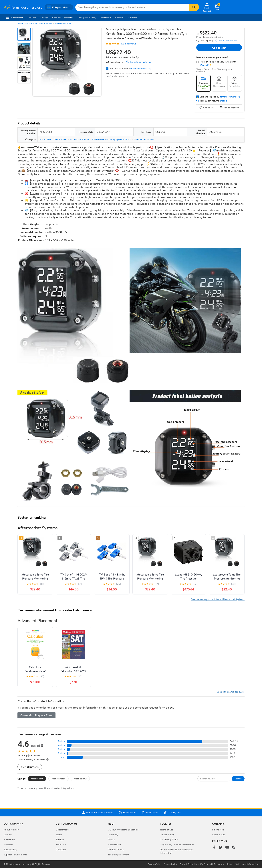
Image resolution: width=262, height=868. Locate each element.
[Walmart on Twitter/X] (221, 847)
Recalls (111, 839)
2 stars (61, 753)
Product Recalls (116, 849)
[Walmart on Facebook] (214, 847)
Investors (8, 844)
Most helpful (80, 779)
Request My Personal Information (177, 844)
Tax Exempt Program (118, 855)
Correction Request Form (36, 715)
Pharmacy (106, 17)
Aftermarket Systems (144, 139)
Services (32, 17)
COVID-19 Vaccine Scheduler (123, 830)
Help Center (127, 813)
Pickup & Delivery (87, 17)
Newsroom (9, 839)
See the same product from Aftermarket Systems (218, 599)
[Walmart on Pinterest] (234, 847)
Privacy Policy (167, 834)
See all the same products (231, 692)
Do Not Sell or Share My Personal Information (202, 864)
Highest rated (58, 779)
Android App (219, 834)
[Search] (194, 7)
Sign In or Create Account (97, 813)
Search (238, 779)
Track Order (150, 813)
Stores (59, 834)
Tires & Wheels (46, 23)
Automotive (31, 23)
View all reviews (30, 767)
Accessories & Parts (64, 23)
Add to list (206, 108)
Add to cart (219, 48)
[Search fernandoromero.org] (132, 7)
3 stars (61, 749)
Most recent (37, 779)
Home (20, 23)
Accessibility (114, 844)
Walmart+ (61, 844)
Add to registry (229, 108)
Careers (119, 17)
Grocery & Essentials (63, 17)
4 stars (61, 745)
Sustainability (10, 849)
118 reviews (130, 44)
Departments (14, 17)
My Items (132, 17)
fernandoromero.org (141, 68)
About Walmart (11, 830)
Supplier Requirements (15, 855)
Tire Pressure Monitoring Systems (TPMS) (112, 139)
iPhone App (218, 830)
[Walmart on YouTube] (227, 847)
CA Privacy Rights (169, 839)
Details (224, 101)
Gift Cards (61, 849)
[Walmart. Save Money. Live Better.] (23, 7)
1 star (62, 757)
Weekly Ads (172, 813)
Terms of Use (167, 830)
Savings (44, 17)
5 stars (61, 741)
